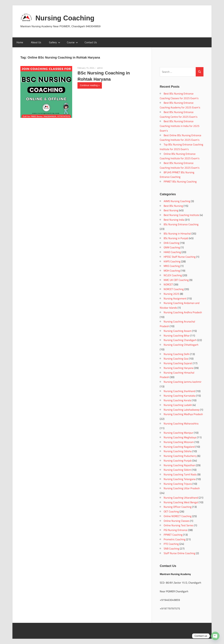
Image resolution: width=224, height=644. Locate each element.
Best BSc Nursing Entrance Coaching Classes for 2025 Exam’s (179, 96)
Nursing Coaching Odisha (178, 451)
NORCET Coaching (174, 289)
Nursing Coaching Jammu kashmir (183, 382)
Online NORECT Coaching (178, 516)
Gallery (55, 42)
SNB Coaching (171, 549)
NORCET (168, 284)
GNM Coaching (172, 247)
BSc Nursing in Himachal (177, 234)
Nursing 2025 (171, 294)
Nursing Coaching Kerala (177, 400)
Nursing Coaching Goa (176, 359)
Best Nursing (171, 210)
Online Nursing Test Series (178, 525)
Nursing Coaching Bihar (177, 336)
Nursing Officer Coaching (178, 507)
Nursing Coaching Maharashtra (181, 424)
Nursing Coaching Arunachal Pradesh (177, 324)
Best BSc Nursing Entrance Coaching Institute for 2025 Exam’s (180, 165)
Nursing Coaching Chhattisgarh (181, 345)
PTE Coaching (171, 544)
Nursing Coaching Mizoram (179, 442)
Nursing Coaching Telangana (180, 479)
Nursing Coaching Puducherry (180, 456)
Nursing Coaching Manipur (178, 433)
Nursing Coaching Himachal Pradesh (177, 375)
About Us (36, 42)
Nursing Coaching (65, 18)
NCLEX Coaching (173, 275)
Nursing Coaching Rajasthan (179, 465)
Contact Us (91, 42)
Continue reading (89, 85)
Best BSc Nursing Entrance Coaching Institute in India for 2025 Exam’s (180, 126)
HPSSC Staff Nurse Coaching (180, 257)
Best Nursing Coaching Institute (181, 215)
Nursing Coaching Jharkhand (179, 391)
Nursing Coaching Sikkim (177, 470)
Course (72, 42)
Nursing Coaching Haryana (178, 368)
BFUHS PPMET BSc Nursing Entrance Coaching (177, 175)
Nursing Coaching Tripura (178, 484)
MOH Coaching (172, 271)
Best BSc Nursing (173, 206)
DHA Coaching (171, 243)
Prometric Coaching (175, 539)
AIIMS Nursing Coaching (177, 201)
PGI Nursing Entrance (176, 530)
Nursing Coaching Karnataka (180, 396)
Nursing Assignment (175, 298)
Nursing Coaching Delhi (177, 354)
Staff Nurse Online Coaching (179, 553)
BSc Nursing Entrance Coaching (181, 224)
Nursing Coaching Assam (178, 331)
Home (20, 42)
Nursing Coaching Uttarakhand (181, 498)
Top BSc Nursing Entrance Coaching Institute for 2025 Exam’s (181, 147)
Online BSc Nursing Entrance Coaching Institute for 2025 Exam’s (180, 156)
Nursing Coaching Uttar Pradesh (182, 488)
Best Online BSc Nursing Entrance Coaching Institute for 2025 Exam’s (181, 138)
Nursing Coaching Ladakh (178, 405)
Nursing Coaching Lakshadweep (182, 410)
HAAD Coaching (172, 252)
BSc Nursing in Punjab (176, 238)
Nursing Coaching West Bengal (181, 502)
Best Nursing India (174, 220)
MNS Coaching (172, 266)
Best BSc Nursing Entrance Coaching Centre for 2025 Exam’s (179, 114)
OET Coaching (171, 511)
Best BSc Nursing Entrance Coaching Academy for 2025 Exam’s (180, 105)
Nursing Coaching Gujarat (178, 363)
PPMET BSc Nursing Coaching (180, 182)
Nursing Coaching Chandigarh (180, 340)
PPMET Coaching (173, 535)
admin (100, 68)
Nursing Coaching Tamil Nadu (180, 474)
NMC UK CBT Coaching (176, 280)
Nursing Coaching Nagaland (179, 447)
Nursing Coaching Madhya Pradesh (183, 414)
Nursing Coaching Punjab (178, 461)
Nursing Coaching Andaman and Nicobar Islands (180, 305)
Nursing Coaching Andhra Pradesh (183, 312)
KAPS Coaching (172, 261)
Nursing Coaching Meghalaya (180, 437)
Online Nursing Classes (177, 521)
